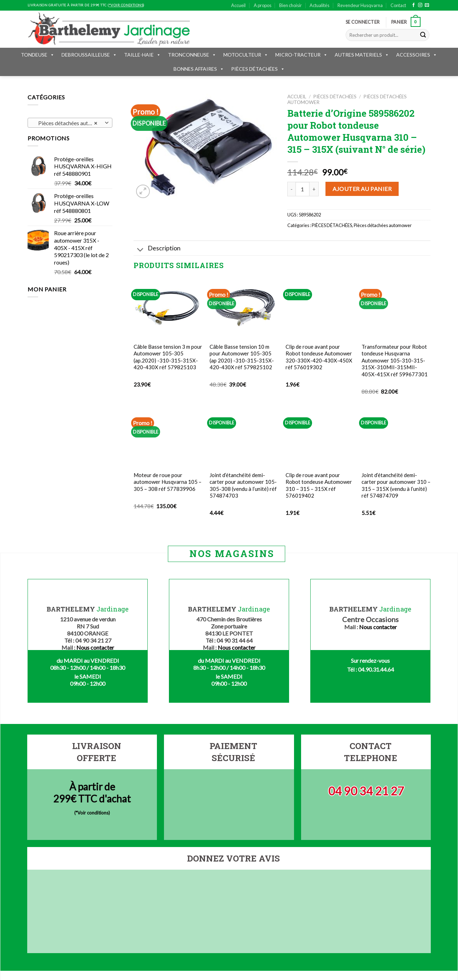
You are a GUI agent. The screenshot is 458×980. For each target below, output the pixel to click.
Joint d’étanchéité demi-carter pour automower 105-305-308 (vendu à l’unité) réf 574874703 (243, 485)
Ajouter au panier (362, 189)
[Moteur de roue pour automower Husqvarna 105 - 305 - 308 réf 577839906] (168, 437)
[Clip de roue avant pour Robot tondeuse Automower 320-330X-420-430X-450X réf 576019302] (320, 308)
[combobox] (70, 123)
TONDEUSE (38, 55)
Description (157, 249)
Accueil (238, 5)
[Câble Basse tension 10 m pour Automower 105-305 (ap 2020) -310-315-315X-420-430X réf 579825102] (244, 308)
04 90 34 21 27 (366, 791)
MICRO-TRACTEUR (301, 55)
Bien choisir (290, 5)
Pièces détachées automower (383, 225)
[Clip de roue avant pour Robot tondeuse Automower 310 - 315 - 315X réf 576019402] (320, 437)
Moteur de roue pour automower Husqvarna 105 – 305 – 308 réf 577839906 (168, 482)
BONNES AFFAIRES (199, 69)
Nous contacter (95, 647)
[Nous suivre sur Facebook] (413, 5)
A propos (263, 5)
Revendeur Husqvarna (360, 5)
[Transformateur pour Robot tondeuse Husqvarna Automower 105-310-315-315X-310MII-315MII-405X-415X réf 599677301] (396, 308)
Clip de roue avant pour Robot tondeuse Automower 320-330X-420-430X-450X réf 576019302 (319, 357)
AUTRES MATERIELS (362, 55)
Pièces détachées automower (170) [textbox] (70, 123)
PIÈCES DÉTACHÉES (258, 69)
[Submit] (423, 35)
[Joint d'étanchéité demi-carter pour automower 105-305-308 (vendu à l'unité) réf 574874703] (244, 437)
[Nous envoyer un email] (427, 5)
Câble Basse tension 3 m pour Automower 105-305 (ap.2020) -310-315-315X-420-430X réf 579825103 (168, 357)
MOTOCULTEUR (246, 55)
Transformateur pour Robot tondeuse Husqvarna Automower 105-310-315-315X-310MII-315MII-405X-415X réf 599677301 (395, 360)
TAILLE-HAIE (142, 55)
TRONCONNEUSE (192, 55)
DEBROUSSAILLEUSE (89, 55)
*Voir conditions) (93, 813)
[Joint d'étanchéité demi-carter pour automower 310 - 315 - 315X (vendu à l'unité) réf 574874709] (396, 437)
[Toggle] (140, 250)
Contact (398, 5)
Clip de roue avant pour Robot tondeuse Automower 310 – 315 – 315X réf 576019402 (319, 485)
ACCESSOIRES (417, 55)
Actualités (319, 5)
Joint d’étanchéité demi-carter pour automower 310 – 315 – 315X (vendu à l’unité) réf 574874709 (396, 485)
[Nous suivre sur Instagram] (420, 5)
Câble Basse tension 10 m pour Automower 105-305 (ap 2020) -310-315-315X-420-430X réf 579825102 (242, 357)
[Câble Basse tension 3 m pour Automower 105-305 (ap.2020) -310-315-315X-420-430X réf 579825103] (168, 308)
